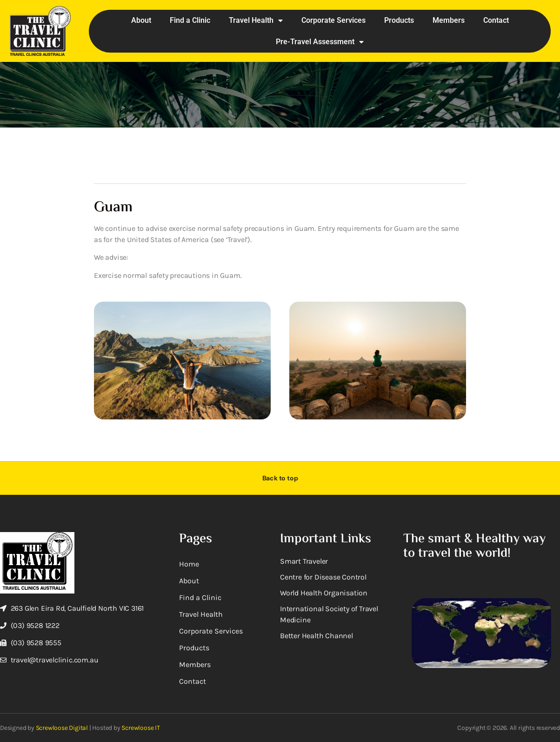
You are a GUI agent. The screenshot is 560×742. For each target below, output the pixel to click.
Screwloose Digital (62, 728)
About (141, 20)
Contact (496, 20)
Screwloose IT (140, 728)
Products (399, 20)
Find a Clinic (190, 20)
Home (189, 564)
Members (449, 20)
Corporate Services (333, 20)
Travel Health (256, 20)
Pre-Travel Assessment (320, 42)
